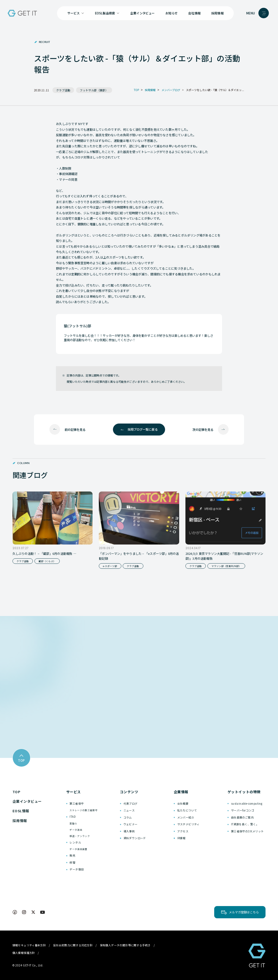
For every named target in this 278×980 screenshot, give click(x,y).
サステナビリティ (188, 824)
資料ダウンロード (135, 838)
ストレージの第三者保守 (83, 810)
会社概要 (183, 803)
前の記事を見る (75, 430)
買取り (73, 823)
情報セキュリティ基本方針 (29, 945)
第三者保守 (77, 803)
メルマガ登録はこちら (244, 912)
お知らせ (171, 13)
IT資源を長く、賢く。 (245, 824)
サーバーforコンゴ (243, 810)
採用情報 (217, 13)
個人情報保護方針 (24, 953)
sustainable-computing (247, 803)
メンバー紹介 (186, 817)
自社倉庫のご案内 (242, 817)
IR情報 (181, 838)
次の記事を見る (203, 430)
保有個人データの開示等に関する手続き (125, 945)
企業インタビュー (143, 13)
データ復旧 (77, 869)
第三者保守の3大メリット (247, 831)
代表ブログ (131, 803)
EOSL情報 (21, 811)
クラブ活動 (63, 90)
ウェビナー (131, 824)
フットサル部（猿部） (94, 90)
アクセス (183, 831)
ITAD (73, 816)
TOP (16, 792)
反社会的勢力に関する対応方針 (73, 945)
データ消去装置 (78, 849)
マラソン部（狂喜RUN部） (226, 566)
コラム (128, 817)
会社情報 (194, 13)
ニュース (129, 810)
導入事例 (129, 831)
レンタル (75, 842)
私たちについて (187, 810)
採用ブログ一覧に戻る (143, 429)
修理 (72, 862)
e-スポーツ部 (110, 566)
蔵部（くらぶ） (47, 561)
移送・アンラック (80, 836)
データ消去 (76, 830)
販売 (72, 855)
